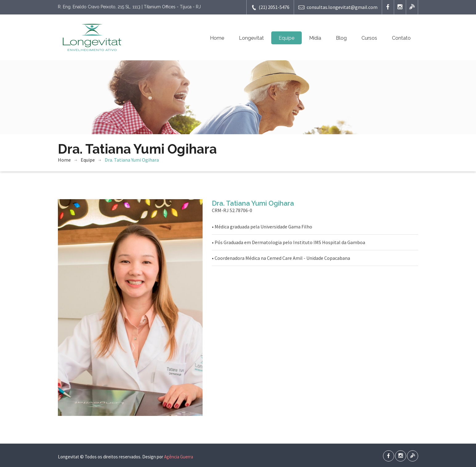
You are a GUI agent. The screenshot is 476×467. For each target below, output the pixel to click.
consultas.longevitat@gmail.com (338, 7)
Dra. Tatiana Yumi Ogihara (132, 160)
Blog (341, 38)
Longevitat (251, 38)
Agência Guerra (179, 457)
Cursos (369, 38)
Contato (401, 38)
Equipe (286, 38)
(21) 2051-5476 (270, 7)
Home (217, 38)
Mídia (315, 38)
